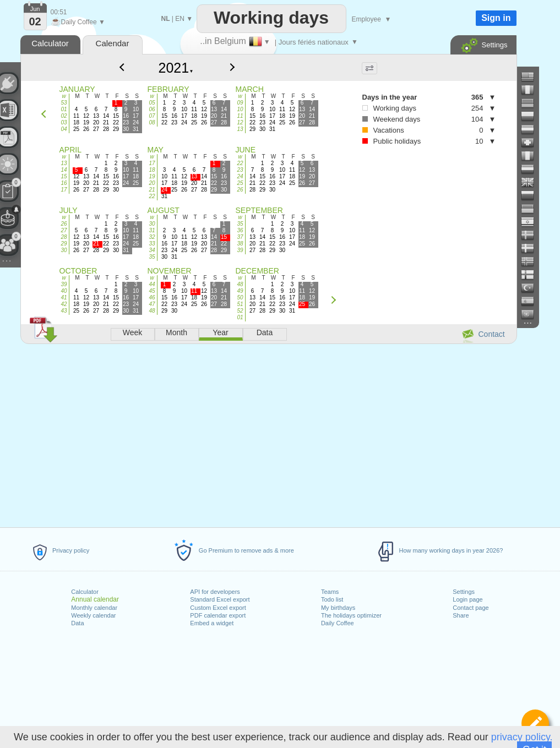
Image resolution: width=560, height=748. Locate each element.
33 (152, 244)
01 (64, 109)
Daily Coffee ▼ (78, 22)
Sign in (496, 18)
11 (240, 116)
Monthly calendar (94, 608)
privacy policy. (522, 737)
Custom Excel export (218, 608)
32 (152, 237)
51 (240, 304)
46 (152, 297)
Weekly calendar (93, 615)
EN (180, 19)
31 (152, 230)
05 (152, 103)
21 (152, 190)
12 (240, 122)
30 (64, 250)
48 (152, 311)
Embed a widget (212, 623)
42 (64, 304)
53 (64, 103)
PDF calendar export (218, 615)
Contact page (471, 608)
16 (64, 183)
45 (152, 291)
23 (240, 170)
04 (64, 129)
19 (152, 176)
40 (64, 291)
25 (240, 183)
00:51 (59, 12)
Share (461, 615)
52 (240, 311)
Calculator (85, 592)
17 (64, 190)
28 (64, 237)
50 (240, 297)
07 (152, 116)
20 (152, 183)
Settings (464, 592)
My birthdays (338, 608)
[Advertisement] (268, 434)
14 (64, 170)
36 (240, 230)
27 (64, 230)
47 (152, 304)
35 (152, 257)
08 (152, 122)
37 (240, 237)
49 (240, 291)
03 (64, 122)
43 (64, 311)
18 (152, 170)
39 (240, 250)
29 (64, 244)
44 (152, 284)
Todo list (332, 599)
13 (240, 129)
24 (240, 176)
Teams (330, 592)
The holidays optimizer (351, 615)
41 (64, 297)
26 (240, 190)
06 (152, 109)
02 (64, 116)
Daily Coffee (338, 623)
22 (152, 196)
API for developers (215, 592)
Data (77, 623)
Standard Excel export (220, 599)
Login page (467, 599)
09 (240, 103)
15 (64, 176)
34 (152, 250)
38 (240, 244)
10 (240, 109)
